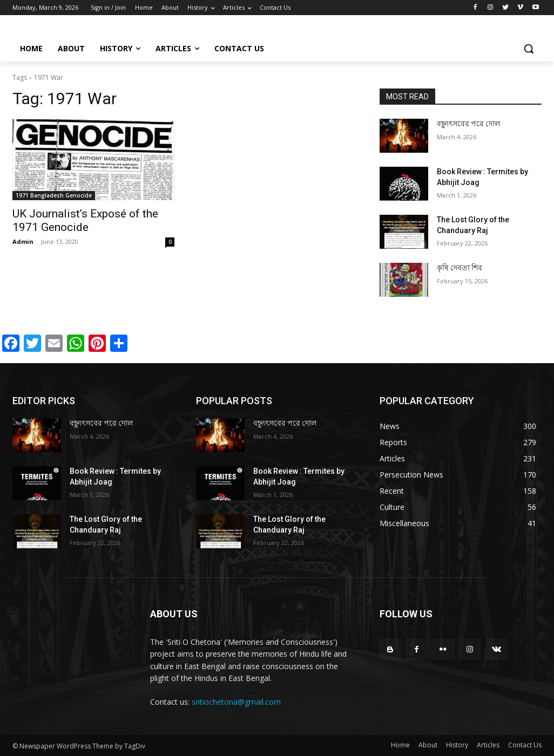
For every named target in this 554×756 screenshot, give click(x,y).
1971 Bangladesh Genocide (54, 195)
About (428, 745)
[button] (529, 49)
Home (400, 745)
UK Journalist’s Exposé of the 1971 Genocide (85, 220)
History (457, 745)
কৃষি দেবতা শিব (460, 268)
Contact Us (525, 745)
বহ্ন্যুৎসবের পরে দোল (468, 124)
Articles (488, 745)
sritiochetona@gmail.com (236, 702)
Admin (23, 241)
